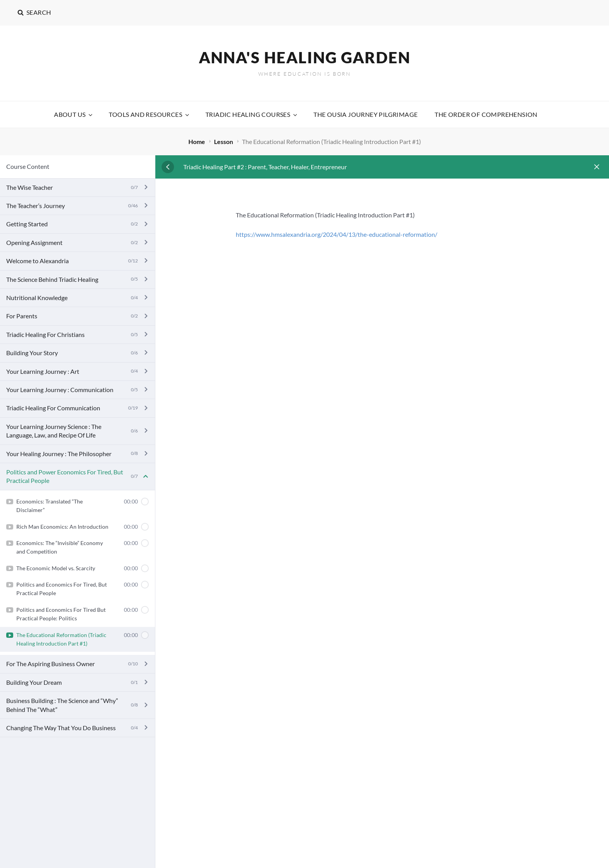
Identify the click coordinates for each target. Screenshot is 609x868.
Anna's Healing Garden (305, 57)
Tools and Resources (150, 114)
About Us (74, 114)
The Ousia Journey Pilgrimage (365, 114)
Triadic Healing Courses (252, 114)
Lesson (224, 141)
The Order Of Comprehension (486, 114)
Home (197, 141)
